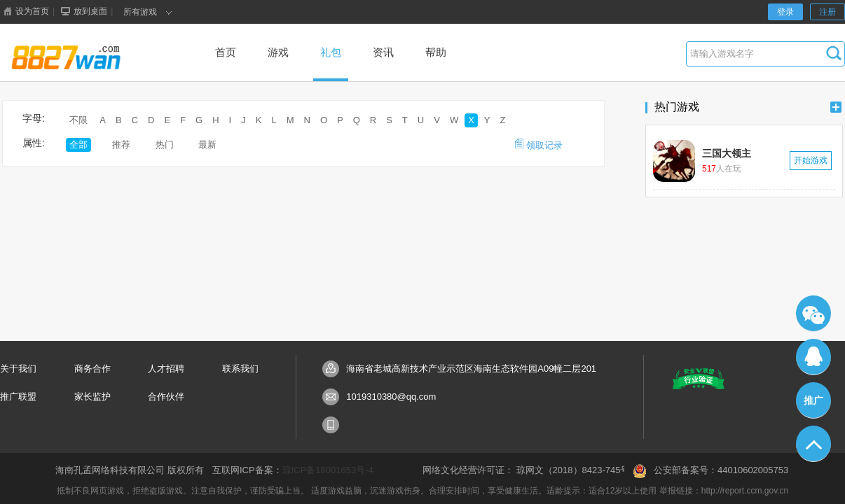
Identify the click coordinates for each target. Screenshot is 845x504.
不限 (78, 120)
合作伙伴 (166, 397)
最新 (207, 145)
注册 (827, 12)
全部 (78, 145)
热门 (165, 145)
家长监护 (92, 397)
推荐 (121, 145)
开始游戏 (811, 160)
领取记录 (539, 145)
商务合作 (92, 369)
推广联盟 (18, 397)
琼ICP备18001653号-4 (328, 470)
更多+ (836, 107)
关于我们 (18, 369)
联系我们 (240, 369)
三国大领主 (727, 153)
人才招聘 (166, 369)
